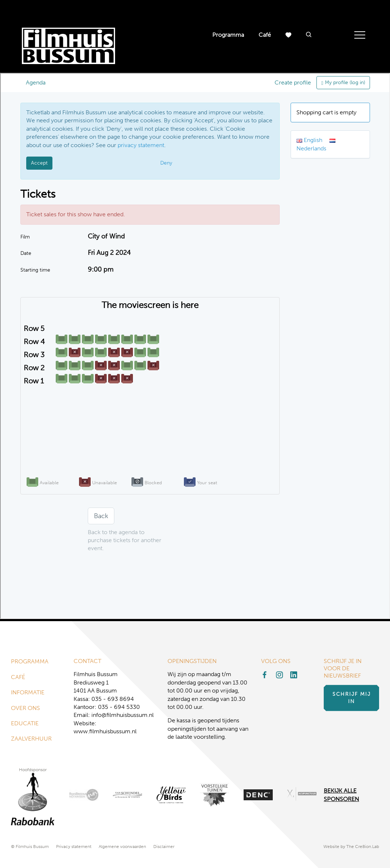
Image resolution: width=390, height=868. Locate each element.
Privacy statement (74, 847)
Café (265, 35)
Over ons (25, 708)
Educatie (25, 723)
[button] (309, 35)
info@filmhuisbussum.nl (123, 715)
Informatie (28, 692)
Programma (228, 35)
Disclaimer (164, 847)
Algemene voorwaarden (122, 847)
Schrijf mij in (352, 698)
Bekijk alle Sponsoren (341, 795)
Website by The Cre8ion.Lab (351, 847)
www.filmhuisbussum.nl (105, 731)
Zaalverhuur (31, 739)
